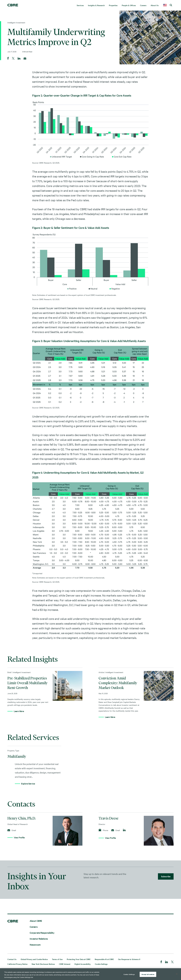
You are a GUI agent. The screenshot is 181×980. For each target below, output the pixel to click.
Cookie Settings (101, 964)
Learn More (19, 711)
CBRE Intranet (65, 964)
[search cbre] (171, 5)
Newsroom (35, 945)
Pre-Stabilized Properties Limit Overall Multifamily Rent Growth (27, 683)
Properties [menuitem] (113, 5)
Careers (34, 927)
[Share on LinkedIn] (19, 59)
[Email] (25, 59)
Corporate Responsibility (42, 933)
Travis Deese (109, 818)
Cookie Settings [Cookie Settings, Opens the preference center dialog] (129, 974)
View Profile (19, 837)
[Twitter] (172, 962)
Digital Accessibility (82, 964)
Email (12, 830)
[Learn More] (68, 686)
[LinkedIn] (166, 962)
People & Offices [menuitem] (129, 5)
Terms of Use (57, 959)
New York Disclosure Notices (43, 964)
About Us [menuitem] (155, 5)
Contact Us (12, 959)
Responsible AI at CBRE (104, 959)
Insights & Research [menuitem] (96, 5)
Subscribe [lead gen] (166, 876)
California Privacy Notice (17, 964)
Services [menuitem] (80, 5)
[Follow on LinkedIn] (124, 830)
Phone (103, 830)
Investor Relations (39, 939)
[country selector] (165, 5)
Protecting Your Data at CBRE (79, 959)
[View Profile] (68, 831)
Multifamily (17, 756)
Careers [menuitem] (143, 5)
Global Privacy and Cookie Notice (34, 959)
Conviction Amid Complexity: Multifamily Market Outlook (118, 683)
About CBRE (36, 921)
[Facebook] (161, 962)
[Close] (177, 974)
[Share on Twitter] (13, 59)
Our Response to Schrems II (129, 959)
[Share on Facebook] (8, 59)
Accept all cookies (148, 974)
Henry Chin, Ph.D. (22, 818)
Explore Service (28, 783)
